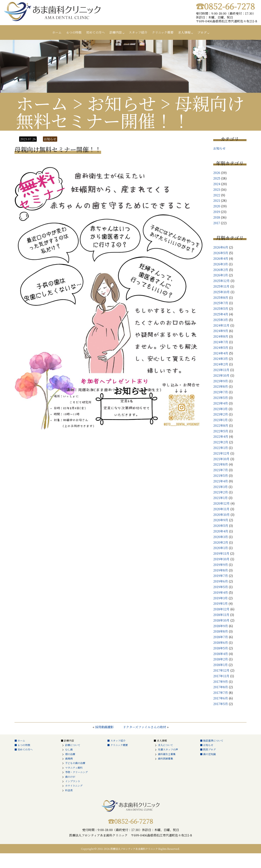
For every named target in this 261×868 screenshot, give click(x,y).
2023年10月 (221, 375)
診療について (73, 745)
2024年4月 (221, 353)
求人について (165, 745)
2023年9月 (221, 381)
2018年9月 (221, 626)
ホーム (57, 32)
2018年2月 (221, 659)
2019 (217, 212)
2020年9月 (221, 520)
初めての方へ (96, 32)
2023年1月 (220, 420)
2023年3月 (220, 409)
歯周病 (69, 759)
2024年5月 (221, 348)
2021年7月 (221, 470)
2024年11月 (221, 325)
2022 (217, 195)
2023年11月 (221, 370)
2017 (217, 223)
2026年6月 (221, 247)
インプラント (73, 781)
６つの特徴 (74, 32)
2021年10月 (221, 459)
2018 (217, 217)
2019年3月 (220, 598)
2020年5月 (221, 526)
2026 (217, 173)
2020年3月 (221, 537)
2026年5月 (221, 253)
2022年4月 (221, 437)
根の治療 (70, 754)
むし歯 (69, 749)
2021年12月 (221, 453)
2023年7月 (221, 392)
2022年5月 (221, 431)
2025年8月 (221, 298)
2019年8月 (221, 570)
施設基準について (213, 741)
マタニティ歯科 (74, 768)
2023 (217, 190)
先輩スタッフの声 (168, 749)
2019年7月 (221, 576)
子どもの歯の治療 (75, 763)
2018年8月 (221, 631)
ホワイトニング (74, 786)
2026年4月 (221, 259)
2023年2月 (221, 414)
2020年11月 (221, 509)
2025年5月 (221, 309)
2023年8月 (221, 386)
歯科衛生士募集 (167, 754)
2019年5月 (221, 587)
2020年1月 (221, 548)
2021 (217, 201)
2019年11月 (221, 553)
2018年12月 (221, 609)
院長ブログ (209, 749)
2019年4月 (221, 592)
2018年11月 (221, 615)
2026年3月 (221, 264)
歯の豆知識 (209, 754)
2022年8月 (221, 425)
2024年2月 (221, 364)
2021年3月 (220, 487)
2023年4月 (221, 403)
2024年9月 (221, 331)
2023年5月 (221, 398)
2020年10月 (221, 515)
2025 (217, 178)
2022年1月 (221, 448)
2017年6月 (221, 698)
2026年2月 (221, 270)
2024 (217, 184)
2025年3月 (221, 320)
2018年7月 (221, 637)
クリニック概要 (163, 32)
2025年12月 (221, 281)
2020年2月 (221, 542)
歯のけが (70, 777)
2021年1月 (220, 498)
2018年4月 (221, 654)
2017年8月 (221, 687)
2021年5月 (221, 476)
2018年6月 (221, 643)
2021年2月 (221, 492)
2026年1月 (221, 275)
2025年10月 (221, 292)
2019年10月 (221, 559)
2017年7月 (221, 693)
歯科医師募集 (165, 759)
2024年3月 (221, 359)
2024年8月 (221, 336)
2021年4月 (221, 481)
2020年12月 (221, 503)
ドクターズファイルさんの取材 (145, 727)
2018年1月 (220, 665)
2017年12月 (221, 670)
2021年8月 (221, 464)
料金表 (69, 790)
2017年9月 (221, 682)
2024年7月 (221, 342)
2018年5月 (221, 648)
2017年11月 (221, 676)
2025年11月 (221, 286)
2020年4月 (221, 531)
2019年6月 (221, 581)
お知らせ (219, 148)
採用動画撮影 (104, 727)
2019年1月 (220, 604)
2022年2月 (221, 442)
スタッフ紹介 (138, 32)
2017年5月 (221, 704)
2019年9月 (221, 565)
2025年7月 (221, 303)
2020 (217, 206)
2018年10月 (221, 620)
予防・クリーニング (76, 772)
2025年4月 (221, 314)
